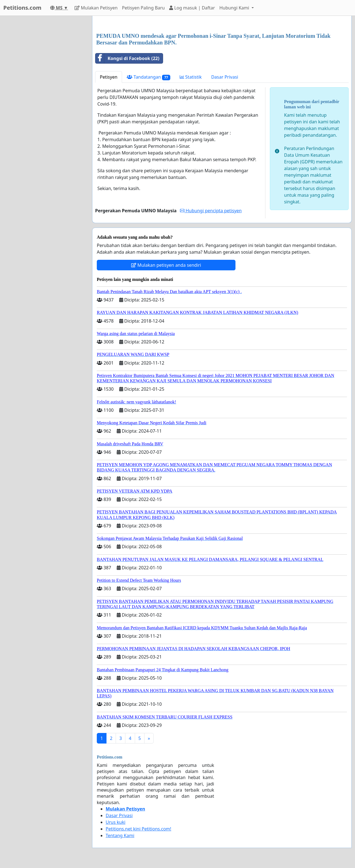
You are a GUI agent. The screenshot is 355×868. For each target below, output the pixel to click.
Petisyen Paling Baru (143, 8)
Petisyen (109, 77)
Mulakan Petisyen (96, 8)
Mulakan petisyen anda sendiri (166, 265)
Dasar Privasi (225, 77)
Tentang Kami (120, 835)
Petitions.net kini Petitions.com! (138, 829)
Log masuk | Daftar (192, 8)
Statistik (191, 77)
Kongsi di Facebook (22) (127, 58)
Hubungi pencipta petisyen (211, 211)
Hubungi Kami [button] (235, 8)
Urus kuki (116, 822)
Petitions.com (22, 8)
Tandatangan (148, 77)
